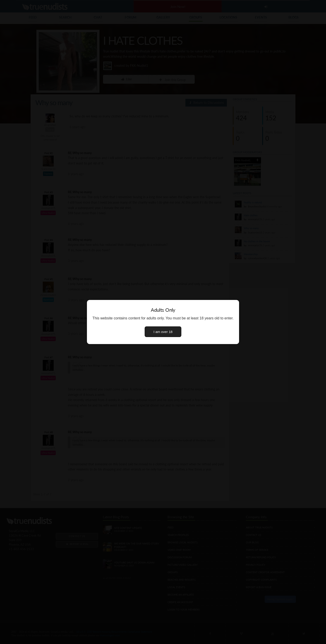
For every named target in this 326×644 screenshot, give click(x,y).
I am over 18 (163, 332)
